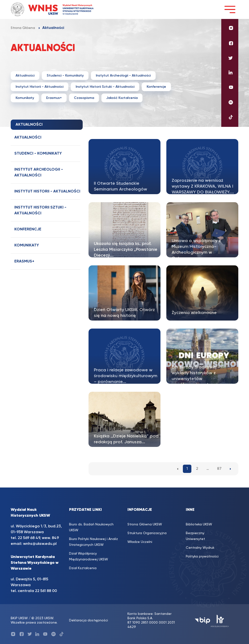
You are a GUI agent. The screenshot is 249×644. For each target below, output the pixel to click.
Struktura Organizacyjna (147, 533)
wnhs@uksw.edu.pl (40, 544)
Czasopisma (84, 98)
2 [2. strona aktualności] (197, 469)
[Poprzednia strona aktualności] (178, 469)
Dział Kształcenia (83, 568)
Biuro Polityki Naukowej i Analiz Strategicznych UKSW (93, 542)
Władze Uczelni (140, 542)
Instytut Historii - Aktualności (40, 87)
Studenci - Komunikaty (65, 76)
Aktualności (25, 76)
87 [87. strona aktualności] (219, 469)
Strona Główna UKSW (145, 524)
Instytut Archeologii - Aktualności (123, 76)
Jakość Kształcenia (122, 98)
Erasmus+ (54, 98)
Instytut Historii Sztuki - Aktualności (105, 87)
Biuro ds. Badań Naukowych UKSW (91, 527)
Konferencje (156, 87)
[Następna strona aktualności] (230, 469)
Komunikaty (25, 98)
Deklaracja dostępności (89, 620)
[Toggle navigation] (230, 9)
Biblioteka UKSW (199, 524)
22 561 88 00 (46, 591)
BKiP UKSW (19, 618)
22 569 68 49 (29, 538)
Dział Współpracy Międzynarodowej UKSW (89, 557)
